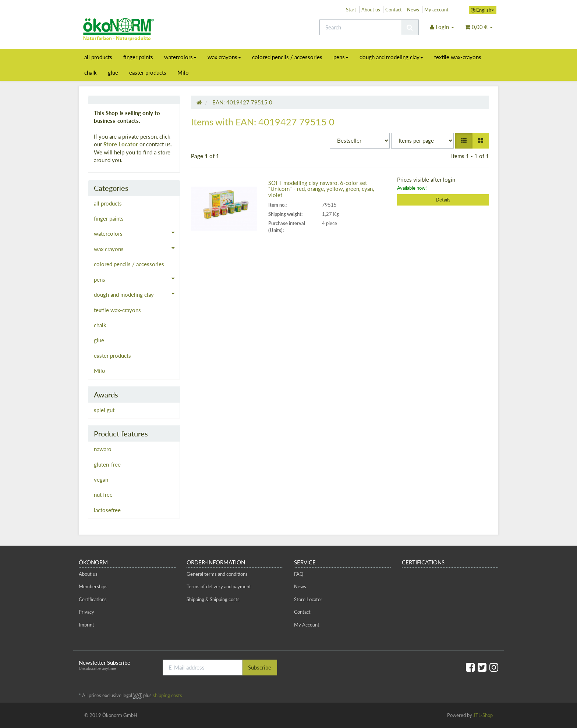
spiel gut (104, 410)
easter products (148, 72)
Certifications (93, 599)
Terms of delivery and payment (219, 586)
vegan (101, 479)
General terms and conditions (217, 574)
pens (341, 57)
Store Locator (121, 144)
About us (371, 10)
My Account (307, 625)
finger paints (138, 57)
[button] (464, 141)
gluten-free (107, 464)
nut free (103, 495)
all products (98, 57)
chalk (91, 72)
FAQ (299, 574)
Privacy (86, 612)
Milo (183, 72)
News (413, 10)
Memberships (93, 586)
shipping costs (167, 695)
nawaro (103, 449)
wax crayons (224, 57)
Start (351, 10)
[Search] (360, 27)
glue (113, 72)
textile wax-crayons (458, 57)
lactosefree (107, 510)
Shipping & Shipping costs (213, 599)
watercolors (180, 57)
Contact (394, 10)
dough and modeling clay (391, 57)
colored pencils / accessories (287, 57)
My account (436, 10)
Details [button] (443, 200)
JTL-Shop (483, 715)
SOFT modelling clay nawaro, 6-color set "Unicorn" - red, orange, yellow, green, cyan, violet (321, 189)
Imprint (86, 625)
